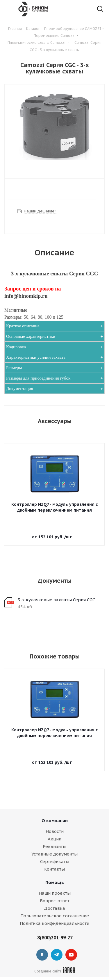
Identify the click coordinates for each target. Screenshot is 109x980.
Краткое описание (23, 326)
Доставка (54, 908)
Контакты (54, 869)
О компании (55, 821)
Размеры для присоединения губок (38, 378)
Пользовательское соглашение (55, 916)
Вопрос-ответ (55, 901)
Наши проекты (55, 893)
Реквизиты (54, 846)
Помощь (55, 882)
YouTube (71, 955)
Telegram (57, 955)
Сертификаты (55, 861)
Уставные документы (54, 854)
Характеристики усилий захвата (36, 357)
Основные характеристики (31, 336)
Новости (55, 831)
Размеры (14, 368)
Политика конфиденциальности (54, 923)
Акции (54, 839)
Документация (20, 389)
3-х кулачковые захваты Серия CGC (56, 600)
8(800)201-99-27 (55, 938)
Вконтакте (42, 955)
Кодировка (16, 347)
